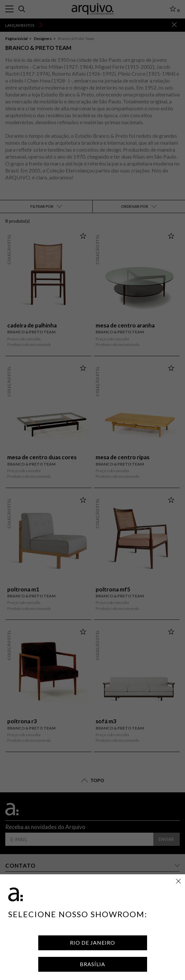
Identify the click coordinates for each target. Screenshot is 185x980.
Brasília (92, 964)
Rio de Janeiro (92, 942)
